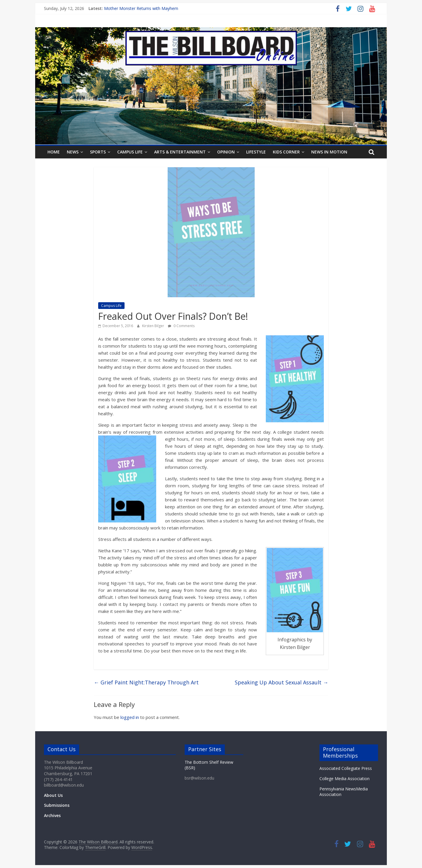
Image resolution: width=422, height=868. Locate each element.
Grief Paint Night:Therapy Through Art (146, 682)
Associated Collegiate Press (346, 768)
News (73, 152)
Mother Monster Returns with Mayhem (141, 8)
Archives (52, 815)
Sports (98, 152)
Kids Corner (286, 152)
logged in (130, 717)
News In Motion (329, 152)
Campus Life (130, 152)
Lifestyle (256, 152)
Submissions (57, 805)
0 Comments (181, 326)
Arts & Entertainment (180, 152)
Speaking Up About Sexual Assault (281, 682)
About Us (53, 795)
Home (54, 152)
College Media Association (344, 779)
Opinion (226, 152)
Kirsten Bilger (154, 326)
